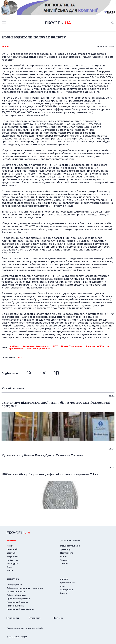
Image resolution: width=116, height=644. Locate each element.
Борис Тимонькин (72, 346)
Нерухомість (67, 553)
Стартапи (11, 553)
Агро (9, 567)
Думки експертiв (70, 540)
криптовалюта (68, 583)
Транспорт (66, 549)
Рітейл (64, 556)
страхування (67, 590)
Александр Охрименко (36, 346)
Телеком (65, 560)
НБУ (55, 346)
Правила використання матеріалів (25, 628)
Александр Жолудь (97, 346)
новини (11, 540)
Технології (12, 549)
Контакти (12, 618)
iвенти (64, 593)
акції (63, 586)
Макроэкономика (16, 592)
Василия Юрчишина (38, 349)
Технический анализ (17, 602)
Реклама (35, 618)
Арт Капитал (16, 349)
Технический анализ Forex (20, 609)
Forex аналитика (15, 606)
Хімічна (64, 563)
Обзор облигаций (16, 595)
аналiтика (13, 579)
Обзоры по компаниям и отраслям (25, 588)
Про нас (58, 618)
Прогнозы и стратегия (18, 599)
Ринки (10, 546)
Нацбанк (14, 346)
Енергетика (13, 556)
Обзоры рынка (14, 585)
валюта (64, 579)
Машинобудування (70, 546)
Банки (5, 47)
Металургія (12, 563)
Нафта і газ (12, 560)
